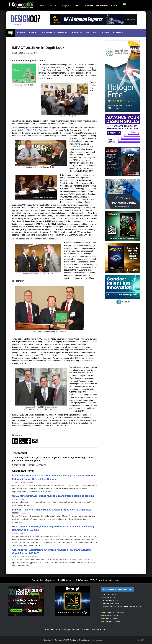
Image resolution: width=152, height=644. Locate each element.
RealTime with (66, 580)
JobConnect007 (85, 580)
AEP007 (115, 6)
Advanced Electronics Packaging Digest (121, 606)
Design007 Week (109, 600)
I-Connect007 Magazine (54, 32)
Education (101, 580)
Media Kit (96, 630)
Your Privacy (62, 630)
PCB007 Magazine (110, 619)
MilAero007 (102, 6)
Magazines (51, 580)
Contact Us (75, 630)
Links (105, 32)
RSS (105, 630)
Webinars (114, 580)
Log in (141, 640)
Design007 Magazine (111, 622)
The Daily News (109, 594)
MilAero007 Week (110, 603)
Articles (77, 32)
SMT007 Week (108, 597)
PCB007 (43, 6)
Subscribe (37, 580)
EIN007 (78, 6)
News (21, 32)
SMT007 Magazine (110, 616)
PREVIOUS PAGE (17, 25)
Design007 (66, 6)
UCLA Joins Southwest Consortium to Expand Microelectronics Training (53, 496)
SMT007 (54, 6)
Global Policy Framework (37, 130)
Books (33, 32)
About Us (49, 630)
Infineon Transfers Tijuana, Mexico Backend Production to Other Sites (52, 510)
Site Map (86, 630)
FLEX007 (89, 6)
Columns (92, 32)
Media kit (119, 32)
